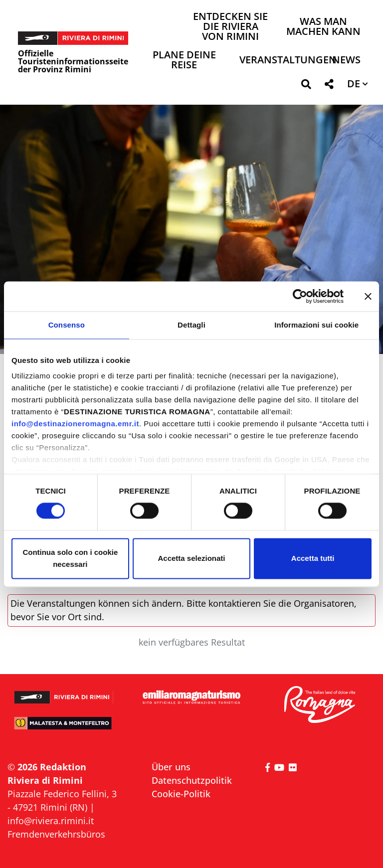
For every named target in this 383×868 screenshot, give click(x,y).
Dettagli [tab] (191, 325)
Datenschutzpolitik (192, 780)
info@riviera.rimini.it (51, 821)
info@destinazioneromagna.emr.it (75, 424)
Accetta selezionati (191, 558)
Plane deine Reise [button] (184, 61)
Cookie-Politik (181, 794)
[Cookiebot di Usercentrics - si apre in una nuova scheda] (300, 296)
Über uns (171, 767)
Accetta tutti (313, 558)
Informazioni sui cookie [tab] (316, 325)
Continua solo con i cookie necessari (70, 558)
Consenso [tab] (67, 325)
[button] (306, 86)
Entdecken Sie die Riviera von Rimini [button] (230, 27)
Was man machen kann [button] (323, 27)
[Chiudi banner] (368, 296)
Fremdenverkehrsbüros (56, 834)
